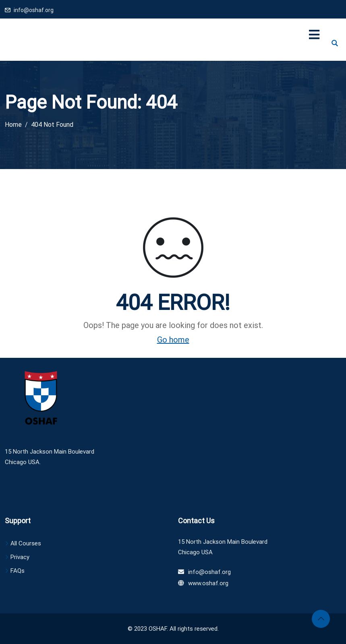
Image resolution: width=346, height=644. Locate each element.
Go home (173, 340)
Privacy (20, 557)
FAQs (18, 571)
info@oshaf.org (34, 10)
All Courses (26, 543)
